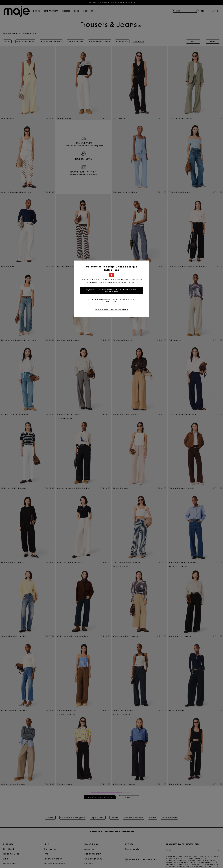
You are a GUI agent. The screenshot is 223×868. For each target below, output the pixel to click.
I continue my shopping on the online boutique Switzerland (111, 301)
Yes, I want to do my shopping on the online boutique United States (112, 291)
